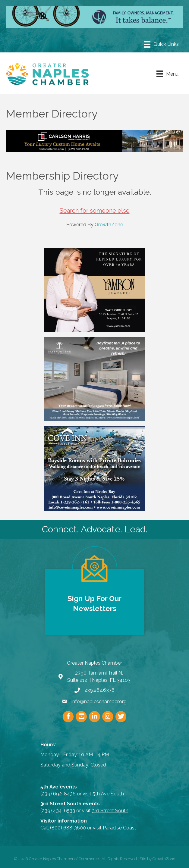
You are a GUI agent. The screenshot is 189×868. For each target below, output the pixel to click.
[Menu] (161, 44)
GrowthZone (109, 225)
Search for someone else (95, 211)
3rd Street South (110, 811)
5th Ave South (108, 794)
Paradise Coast (120, 828)
